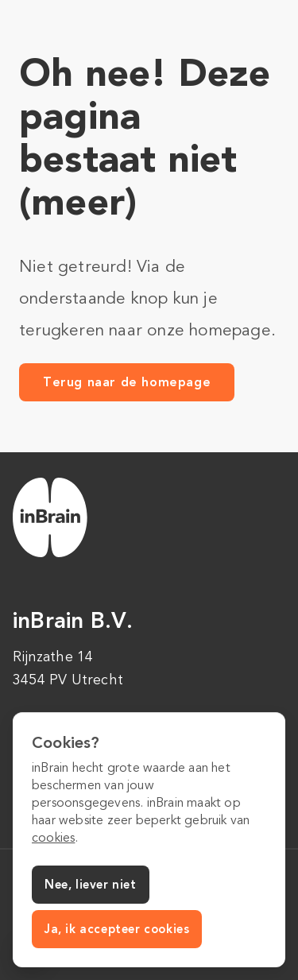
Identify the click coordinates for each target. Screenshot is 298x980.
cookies (53, 838)
